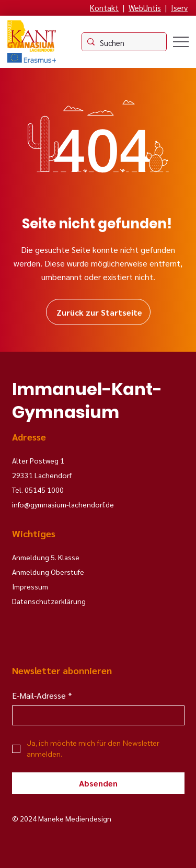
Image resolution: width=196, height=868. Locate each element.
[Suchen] (122, 43)
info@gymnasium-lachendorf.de (63, 504)
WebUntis (145, 8)
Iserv (179, 8)
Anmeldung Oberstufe (48, 572)
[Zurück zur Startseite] (98, 312)
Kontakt (104, 8)
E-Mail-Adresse (42, 696)
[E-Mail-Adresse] (95, 715)
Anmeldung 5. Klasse (46, 557)
